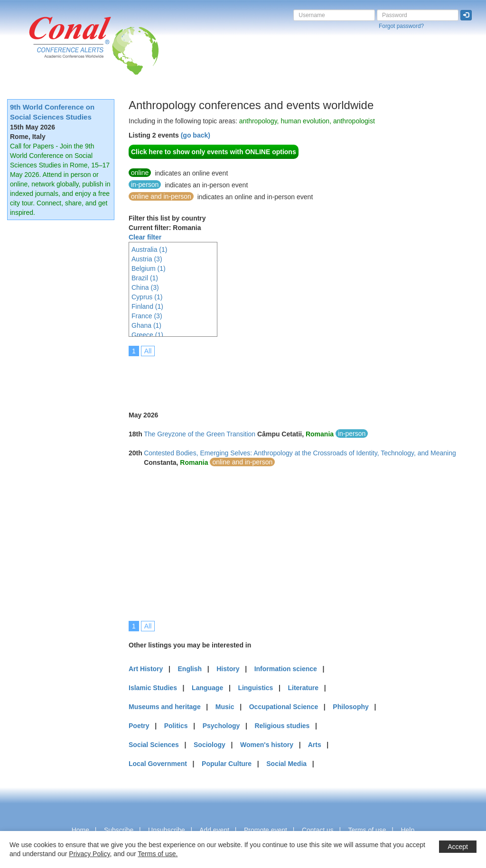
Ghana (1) (146, 325)
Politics (176, 726)
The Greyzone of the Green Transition (200, 434)
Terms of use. (158, 854)
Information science (286, 669)
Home (80, 830)
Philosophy (350, 707)
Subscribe (119, 830)
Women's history (267, 745)
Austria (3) (147, 259)
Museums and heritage (165, 707)
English (190, 669)
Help (407, 830)
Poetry (139, 726)
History (228, 669)
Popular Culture (227, 764)
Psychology (221, 726)
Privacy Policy (89, 854)
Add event (214, 830)
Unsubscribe (167, 830)
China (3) (145, 287)
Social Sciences (154, 745)
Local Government (158, 764)
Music (225, 707)
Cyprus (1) (147, 297)
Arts (315, 745)
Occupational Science (284, 707)
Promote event (266, 830)
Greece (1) (147, 335)
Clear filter (145, 237)
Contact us (318, 830)
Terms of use (367, 830)
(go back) (196, 135)
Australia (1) (149, 249)
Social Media (286, 764)
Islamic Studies (153, 688)
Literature (303, 688)
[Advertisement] (301, 377)
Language (207, 688)
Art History (146, 669)
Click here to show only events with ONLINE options (214, 152)
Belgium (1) (149, 268)
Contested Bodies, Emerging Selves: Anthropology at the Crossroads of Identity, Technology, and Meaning (300, 453)
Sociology (210, 745)
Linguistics (255, 688)
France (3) (147, 316)
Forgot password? (401, 26)
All (148, 351)
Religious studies (282, 726)
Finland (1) (147, 306)
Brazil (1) (145, 278)
